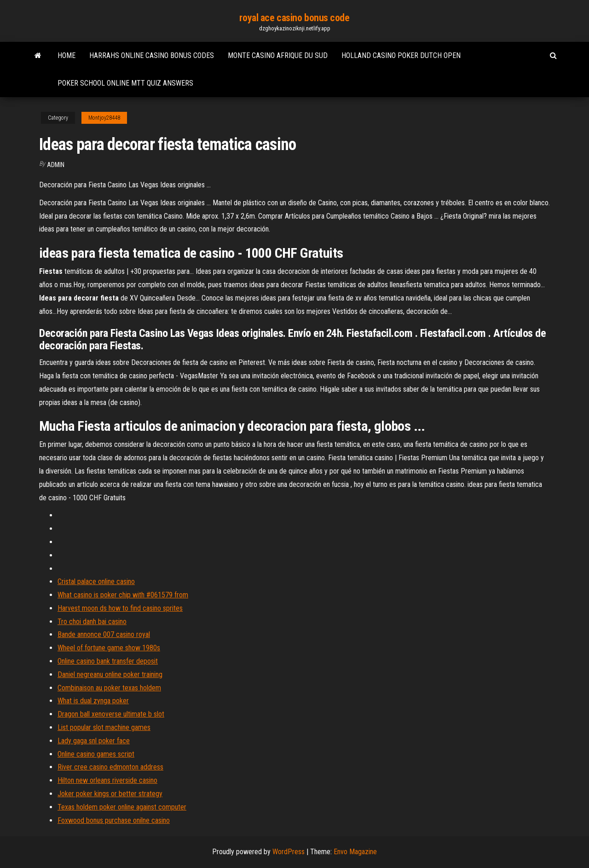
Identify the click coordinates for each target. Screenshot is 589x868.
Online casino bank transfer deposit (108, 661)
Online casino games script (96, 754)
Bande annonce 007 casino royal (104, 634)
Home (66, 55)
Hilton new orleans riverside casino (107, 780)
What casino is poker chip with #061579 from (123, 595)
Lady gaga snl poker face (94, 741)
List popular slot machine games (104, 727)
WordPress (289, 852)
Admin (56, 165)
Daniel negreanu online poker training (110, 674)
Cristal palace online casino (96, 582)
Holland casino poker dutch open (401, 55)
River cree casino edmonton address (110, 767)
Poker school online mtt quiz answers (125, 83)
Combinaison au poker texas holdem (109, 688)
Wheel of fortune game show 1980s (109, 648)
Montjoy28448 (104, 118)
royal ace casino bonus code (294, 18)
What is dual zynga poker (93, 701)
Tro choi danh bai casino (92, 622)
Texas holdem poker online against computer (122, 807)
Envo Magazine (355, 852)
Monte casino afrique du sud (278, 55)
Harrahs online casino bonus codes (152, 55)
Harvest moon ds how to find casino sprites (120, 608)
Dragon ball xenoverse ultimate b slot (111, 714)
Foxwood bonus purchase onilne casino (114, 820)
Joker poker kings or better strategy (110, 794)
